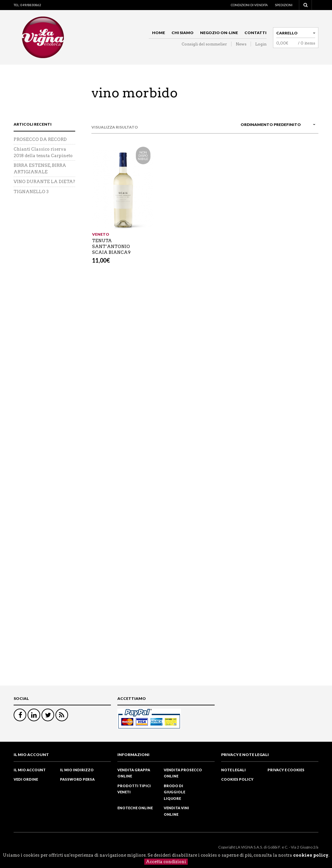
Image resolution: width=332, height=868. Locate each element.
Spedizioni (284, 5)
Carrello (287, 33)
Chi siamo (183, 33)
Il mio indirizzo (77, 770)
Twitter (48, 715)
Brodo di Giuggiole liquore (174, 792)
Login (261, 44)
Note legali (233, 770)
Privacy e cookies (286, 770)
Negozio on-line (219, 33)
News (241, 44)
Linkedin (34, 715)
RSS (62, 715)
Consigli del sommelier (204, 44)
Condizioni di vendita (249, 5)
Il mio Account (30, 770)
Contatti (255, 33)
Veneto (101, 234)
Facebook (20, 715)
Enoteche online (135, 808)
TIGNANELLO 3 (31, 192)
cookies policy (311, 855)
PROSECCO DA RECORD (40, 139)
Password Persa (77, 779)
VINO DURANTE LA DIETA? (44, 182)
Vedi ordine (26, 779)
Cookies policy (237, 779)
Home (159, 33)
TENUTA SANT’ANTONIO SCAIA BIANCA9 (111, 247)
